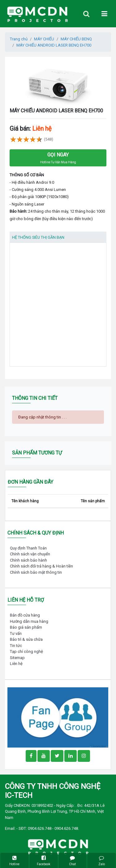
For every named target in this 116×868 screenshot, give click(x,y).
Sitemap (17, 658)
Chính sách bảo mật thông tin (36, 572)
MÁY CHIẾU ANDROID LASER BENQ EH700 (54, 45)
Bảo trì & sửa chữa (26, 639)
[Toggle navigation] (86, 14)
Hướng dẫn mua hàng (29, 621)
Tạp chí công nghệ (26, 651)
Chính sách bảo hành (28, 560)
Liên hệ (16, 664)
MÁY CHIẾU (44, 39)
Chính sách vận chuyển (30, 554)
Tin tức (16, 646)
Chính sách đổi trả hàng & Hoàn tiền (41, 566)
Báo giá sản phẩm (26, 627)
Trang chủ (19, 39)
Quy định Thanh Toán (28, 548)
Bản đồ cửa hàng (25, 615)
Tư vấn (16, 633)
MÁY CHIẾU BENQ (76, 39)
